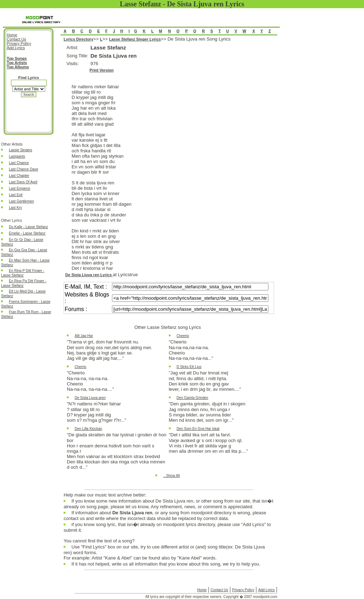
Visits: (73, 64)
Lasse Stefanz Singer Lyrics (135, 39)
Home (202, 590)
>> (97, 39)
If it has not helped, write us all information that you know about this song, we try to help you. (166, 566)
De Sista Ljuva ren (113, 56)
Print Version (102, 70)
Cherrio (81, 367)
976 (94, 64)
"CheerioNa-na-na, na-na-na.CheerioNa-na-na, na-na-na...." (90, 381)
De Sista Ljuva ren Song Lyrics (169, 263)
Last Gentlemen (22, 201)
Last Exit (16, 195)
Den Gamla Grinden (192, 398)
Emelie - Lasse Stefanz (27, 233)
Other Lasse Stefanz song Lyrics (168, 327)
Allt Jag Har (84, 336)
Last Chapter (19, 176)
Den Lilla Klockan (88, 429)
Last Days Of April (23, 182)
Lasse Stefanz (108, 48)
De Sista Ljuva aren (90, 398)
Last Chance (19, 163)
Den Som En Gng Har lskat (198, 429)
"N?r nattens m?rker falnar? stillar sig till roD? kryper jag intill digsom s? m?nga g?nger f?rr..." (97, 412)
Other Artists (12, 144)
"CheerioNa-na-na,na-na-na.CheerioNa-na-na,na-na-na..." (191, 350)
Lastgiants (17, 156)
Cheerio (183, 336)
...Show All (172, 476)
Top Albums (18, 67)
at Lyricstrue (125, 275)
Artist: (72, 48)
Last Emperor (20, 188)
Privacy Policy (243, 590)
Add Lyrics (266, 590)
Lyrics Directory (78, 39)
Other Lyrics (12, 220)
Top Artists (17, 63)
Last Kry (15, 208)
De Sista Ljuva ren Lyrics (89, 275)
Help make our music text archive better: (105, 495)
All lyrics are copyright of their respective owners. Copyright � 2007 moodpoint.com (211, 597)
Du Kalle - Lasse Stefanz (28, 227)
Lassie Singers (21, 150)
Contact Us (219, 590)
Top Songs (17, 58)
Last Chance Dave (23, 169)
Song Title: (77, 56)
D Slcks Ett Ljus (189, 367)
